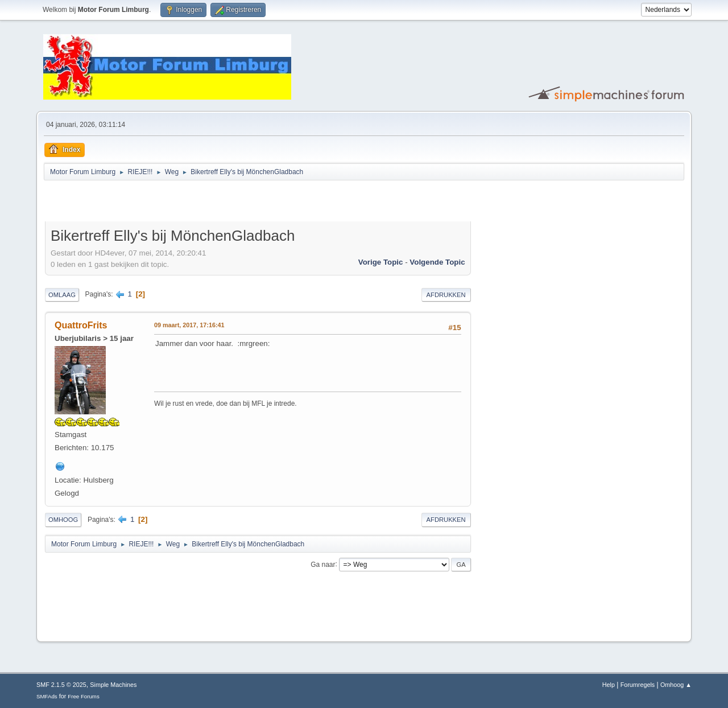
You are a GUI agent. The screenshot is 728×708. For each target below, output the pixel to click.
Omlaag (62, 295)
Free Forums (84, 696)
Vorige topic (381, 262)
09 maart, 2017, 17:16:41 (189, 325)
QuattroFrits (81, 325)
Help (609, 685)
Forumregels (638, 685)
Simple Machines (113, 685)
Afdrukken (446, 295)
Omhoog (63, 520)
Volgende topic (437, 262)
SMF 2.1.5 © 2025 (61, 685)
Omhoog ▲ (676, 685)
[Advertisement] (178, 203)
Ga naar (323, 564)
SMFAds (47, 696)
